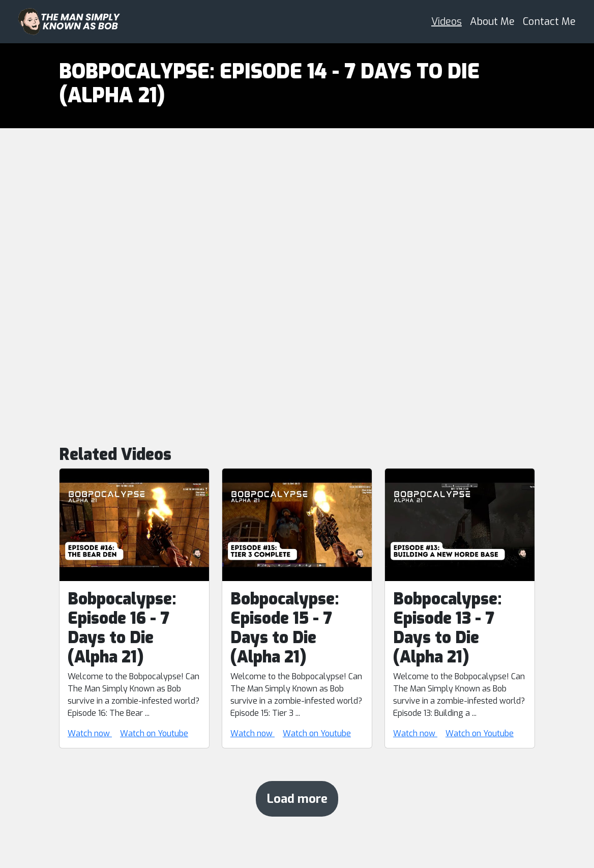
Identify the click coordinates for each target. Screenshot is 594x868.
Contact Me (549, 22)
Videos (447, 22)
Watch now (90, 733)
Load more (297, 799)
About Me (492, 22)
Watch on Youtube (154, 733)
